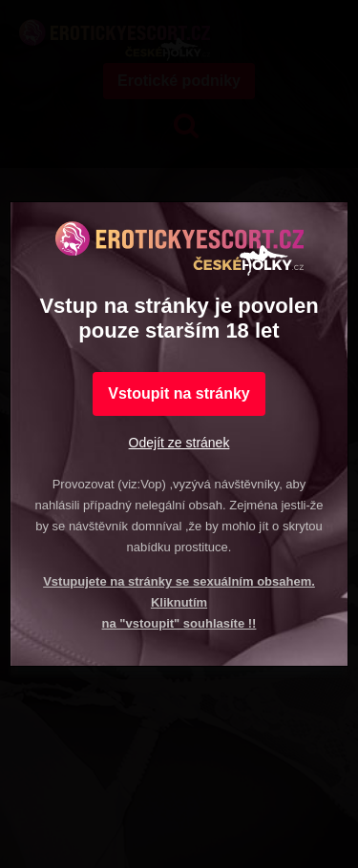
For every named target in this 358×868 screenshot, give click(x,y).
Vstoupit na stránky (179, 393)
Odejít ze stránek (179, 443)
